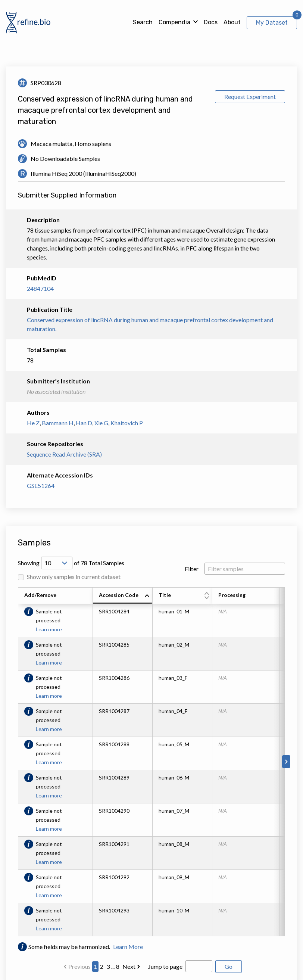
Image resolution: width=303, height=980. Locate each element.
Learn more (49, 629)
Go (229, 966)
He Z (33, 423)
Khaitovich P (127, 423)
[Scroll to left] (17, 762)
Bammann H (58, 423)
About (232, 22)
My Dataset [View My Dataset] (272, 23)
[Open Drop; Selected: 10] (57, 563)
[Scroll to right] (286, 762)
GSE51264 (41, 486)
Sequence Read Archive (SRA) (64, 454)
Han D (84, 423)
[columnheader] (123, 596)
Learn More (128, 947)
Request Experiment (250, 97)
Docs (211, 22)
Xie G (101, 423)
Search (143, 22)
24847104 (40, 288)
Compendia (174, 22)
